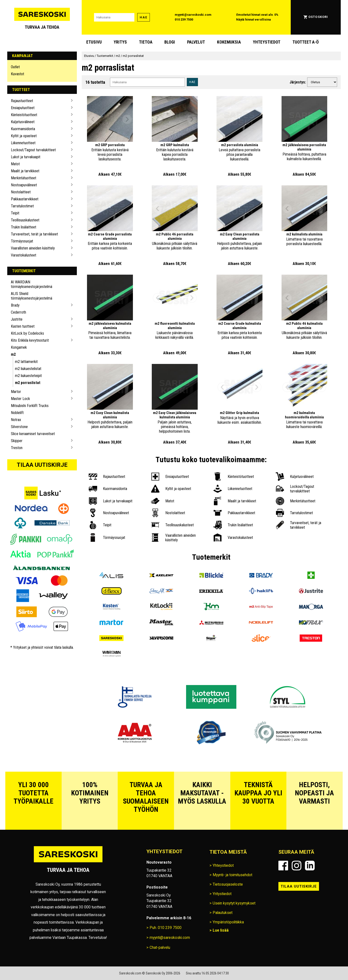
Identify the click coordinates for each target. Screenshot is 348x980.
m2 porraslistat (28, 383)
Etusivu (94, 42)
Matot (15, 164)
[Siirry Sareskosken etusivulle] (42, 17)
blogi (170, 42)
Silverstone (19, 427)
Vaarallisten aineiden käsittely (33, 248)
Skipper (17, 441)
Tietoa (146, 42)
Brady (15, 305)
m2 (13, 354)
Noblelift (17, 413)
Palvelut (196, 42)
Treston (17, 448)
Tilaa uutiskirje (42, 465)
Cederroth (18, 312)
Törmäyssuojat (22, 241)
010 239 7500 (184, 19)
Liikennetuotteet (23, 143)
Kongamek (19, 347)
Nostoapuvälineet (24, 185)
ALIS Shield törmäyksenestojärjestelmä (32, 296)
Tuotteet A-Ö (306, 42)
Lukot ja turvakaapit (26, 157)
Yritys (120, 42)
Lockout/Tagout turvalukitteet (33, 150)
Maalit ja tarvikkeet (25, 171)
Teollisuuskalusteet (25, 220)
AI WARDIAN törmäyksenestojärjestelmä (32, 284)
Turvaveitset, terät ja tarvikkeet (34, 234)
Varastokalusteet (24, 255)
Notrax (16, 420)
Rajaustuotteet (22, 101)
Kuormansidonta (23, 129)
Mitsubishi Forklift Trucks (30, 406)
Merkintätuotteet (24, 178)
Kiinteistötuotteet (24, 115)
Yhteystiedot (267, 42)
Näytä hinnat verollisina (254, 19)
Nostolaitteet (21, 192)
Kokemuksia (229, 42)
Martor (16, 392)
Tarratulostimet (22, 206)
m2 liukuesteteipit (28, 376)
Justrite (17, 319)
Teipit (15, 213)
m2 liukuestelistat (28, 369)
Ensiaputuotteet (23, 108)
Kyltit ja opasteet (24, 136)
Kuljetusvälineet (23, 122)
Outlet (15, 67)
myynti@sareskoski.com (193, 15)
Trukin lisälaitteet (24, 227)
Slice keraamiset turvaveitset (33, 434)
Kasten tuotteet (23, 326)
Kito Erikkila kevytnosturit (30, 340)
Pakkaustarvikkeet (25, 199)
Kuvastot (18, 74)
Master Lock (20, 399)
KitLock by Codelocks (27, 333)
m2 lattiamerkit (26, 362)
